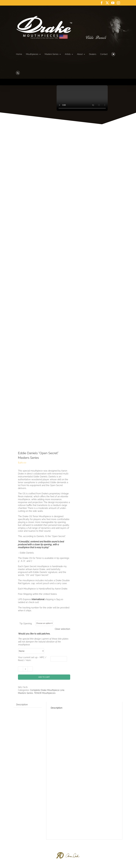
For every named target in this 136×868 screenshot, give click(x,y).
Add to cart (44, 677)
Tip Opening (26, 623)
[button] (18, 72)
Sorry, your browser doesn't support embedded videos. (82, 98)
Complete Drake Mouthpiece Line (47, 690)
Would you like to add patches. (34, 634)
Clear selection (62, 629)
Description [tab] (22, 705)
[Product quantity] (25, 669)
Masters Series (25, 693)
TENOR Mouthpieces (45, 693)
